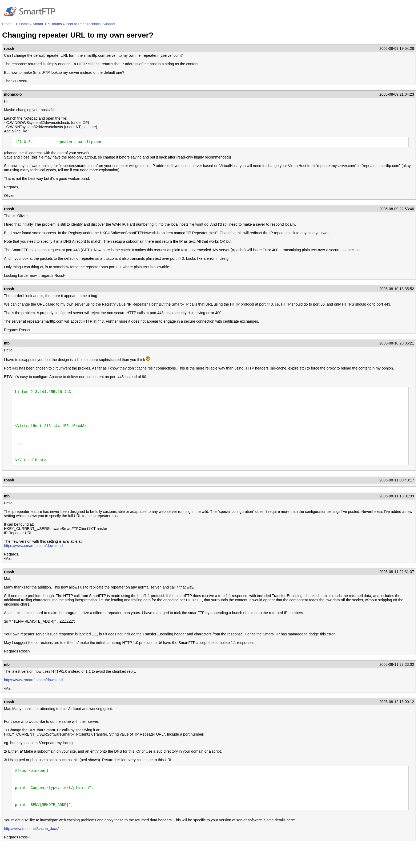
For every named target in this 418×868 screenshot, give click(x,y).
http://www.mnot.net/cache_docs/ (31, 850)
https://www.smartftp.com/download (33, 560)
